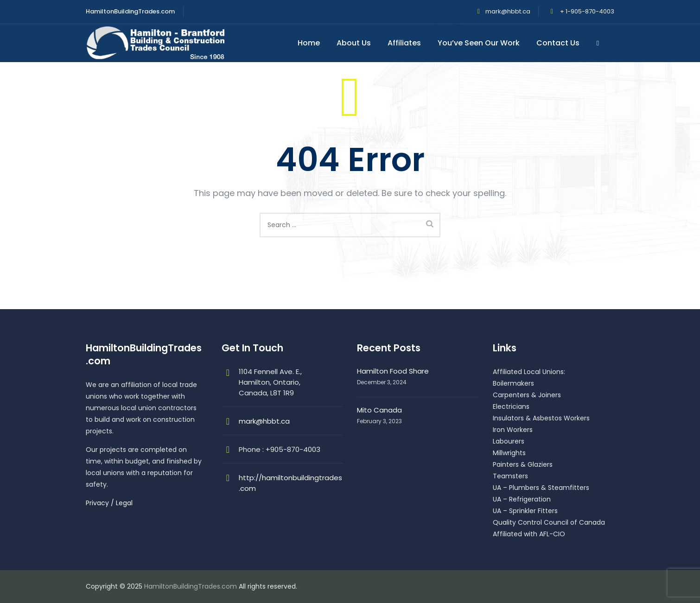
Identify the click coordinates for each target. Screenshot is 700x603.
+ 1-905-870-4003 (586, 11)
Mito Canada (379, 410)
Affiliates (406, 43)
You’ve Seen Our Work (480, 43)
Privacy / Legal (109, 503)
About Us (355, 43)
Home (310, 43)
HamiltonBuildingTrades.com (191, 586)
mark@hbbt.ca (508, 11)
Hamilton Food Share (393, 371)
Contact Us (559, 43)
